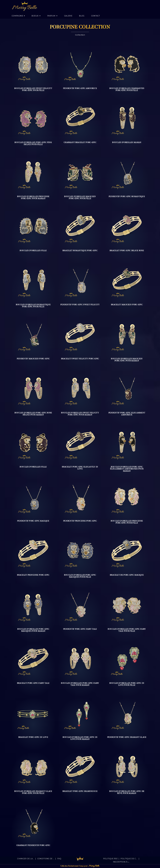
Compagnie (17, 16)
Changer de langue (26, 859)
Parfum (52, 16)
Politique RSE (110, 859)
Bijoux (35, 16)
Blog (82, 16)
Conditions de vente (46, 859)
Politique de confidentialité (129, 859)
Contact (95, 16)
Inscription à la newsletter (122, 862)
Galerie (68, 16)
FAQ (59, 859)
